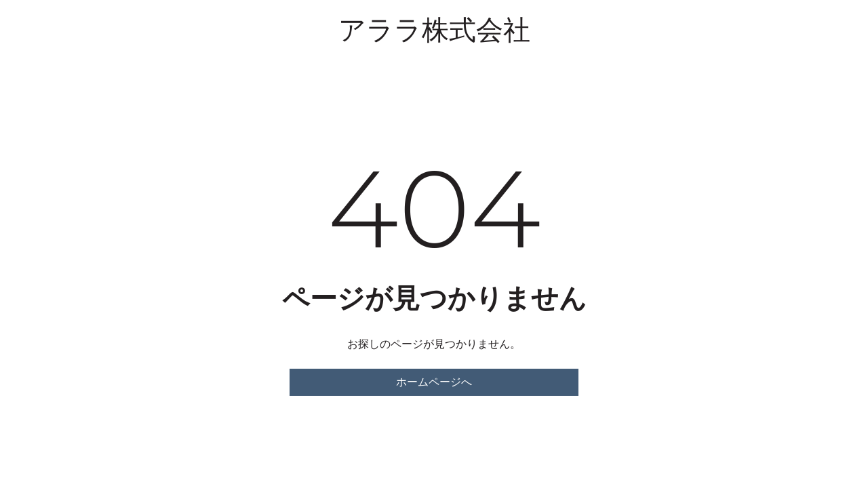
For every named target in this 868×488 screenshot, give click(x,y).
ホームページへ (434, 382)
